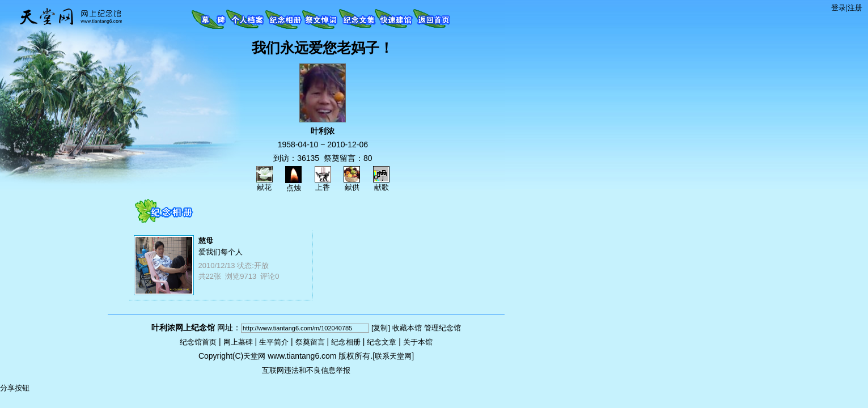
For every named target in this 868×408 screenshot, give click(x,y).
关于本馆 (418, 342)
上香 (323, 184)
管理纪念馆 (443, 328)
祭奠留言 (310, 342)
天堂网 (254, 356)
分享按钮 (15, 388)
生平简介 (274, 342)
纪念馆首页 (198, 342)
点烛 (293, 184)
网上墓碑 (238, 342)
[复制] (381, 328)
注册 (855, 8)
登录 (839, 8)
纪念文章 (382, 342)
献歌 (381, 184)
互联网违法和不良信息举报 (306, 370)
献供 (352, 184)
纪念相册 (346, 342)
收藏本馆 (407, 328)
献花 (264, 184)
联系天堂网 (393, 356)
